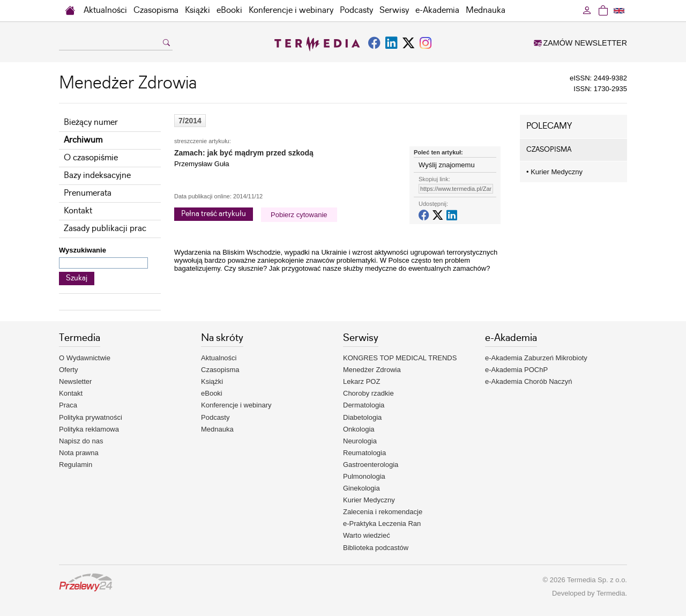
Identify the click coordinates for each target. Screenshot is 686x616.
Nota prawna (79, 453)
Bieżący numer (91, 123)
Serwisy (394, 10)
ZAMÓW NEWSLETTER (580, 43)
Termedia (611, 593)
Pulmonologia (364, 476)
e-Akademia (437, 10)
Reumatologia (364, 453)
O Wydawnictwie (85, 358)
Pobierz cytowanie (299, 215)
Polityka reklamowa (89, 429)
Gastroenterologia (371, 465)
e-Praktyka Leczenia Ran (382, 524)
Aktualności (105, 10)
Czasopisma (156, 10)
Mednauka (486, 10)
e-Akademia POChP (516, 370)
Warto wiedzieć (367, 535)
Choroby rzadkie (368, 393)
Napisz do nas (81, 441)
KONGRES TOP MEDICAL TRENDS (400, 358)
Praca (68, 405)
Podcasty (356, 10)
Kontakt (78, 211)
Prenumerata (88, 193)
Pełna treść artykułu (214, 214)
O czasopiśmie (91, 158)
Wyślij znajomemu (447, 165)
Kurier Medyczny (554, 172)
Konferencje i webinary (291, 10)
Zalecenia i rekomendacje (383, 512)
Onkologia (359, 429)
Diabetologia (362, 417)
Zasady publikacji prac (105, 229)
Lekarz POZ (361, 381)
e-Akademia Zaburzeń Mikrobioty (536, 358)
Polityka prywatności (91, 417)
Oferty (68, 370)
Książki (197, 10)
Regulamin (76, 465)
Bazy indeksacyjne (97, 176)
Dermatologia (364, 405)
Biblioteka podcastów (376, 548)
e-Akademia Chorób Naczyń (529, 381)
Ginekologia (361, 488)
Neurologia (360, 441)
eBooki (229, 10)
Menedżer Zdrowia (372, 370)
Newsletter (75, 381)
